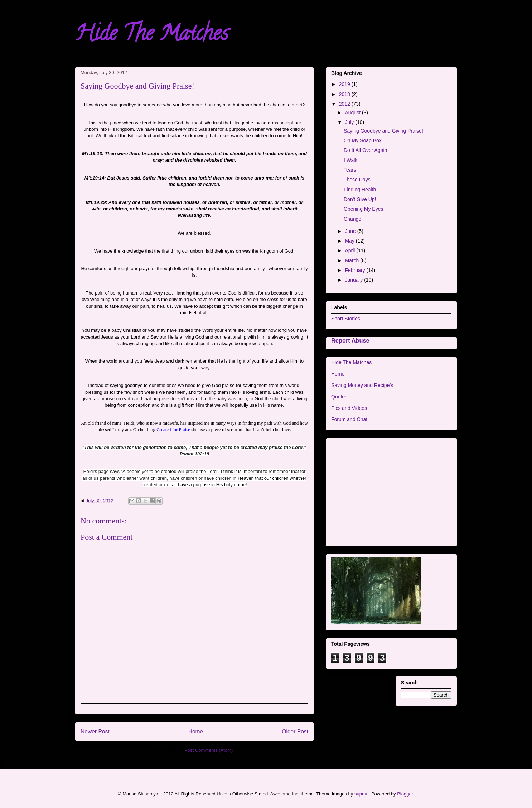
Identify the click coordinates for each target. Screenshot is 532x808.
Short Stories (346, 319)
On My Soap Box (363, 140)
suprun (362, 794)
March (352, 260)
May (350, 241)
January (354, 280)
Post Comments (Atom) (209, 750)
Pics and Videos (349, 408)
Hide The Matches (152, 35)
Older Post (295, 731)
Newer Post (95, 731)
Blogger (405, 794)
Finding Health (360, 190)
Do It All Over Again (365, 150)
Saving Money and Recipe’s (362, 385)
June (351, 231)
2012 (345, 104)
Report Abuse (350, 340)
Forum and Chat (349, 419)
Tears (350, 170)
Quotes (339, 397)
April (350, 250)
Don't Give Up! (360, 199)
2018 (345, 94)
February (356, 270)
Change (352, 219)
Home (196, 731)
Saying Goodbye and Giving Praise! (383, 131)
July (350, 122)
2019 (345, 84)
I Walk (350, 160)
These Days (357, 180)
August (353, 113)
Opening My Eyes (364, 209)
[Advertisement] (391, 491)
